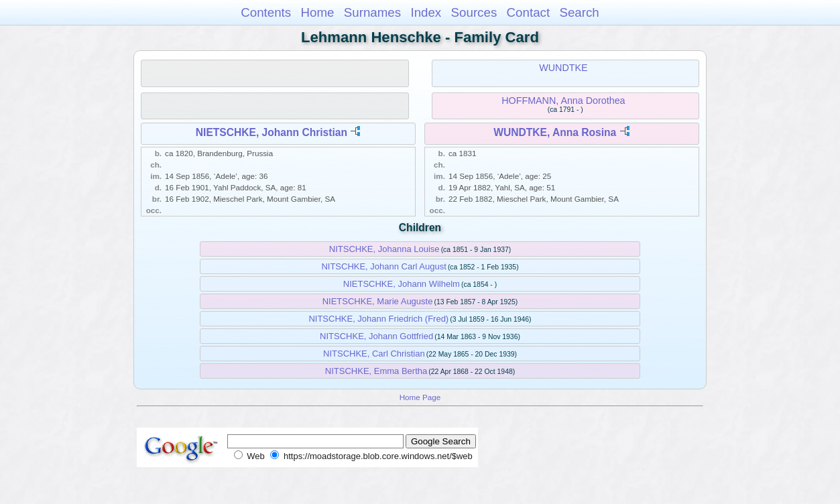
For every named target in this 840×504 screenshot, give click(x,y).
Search (579, 12)
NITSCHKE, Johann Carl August (383, 266)
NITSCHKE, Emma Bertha (376, 371)
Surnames (372, 12)
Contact (529, 12)
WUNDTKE (563, 68)
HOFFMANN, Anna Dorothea (563, 101)
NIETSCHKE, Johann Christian (272, 132)
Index (426, 12)
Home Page (420, 397)
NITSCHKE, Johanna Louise (384, 249)
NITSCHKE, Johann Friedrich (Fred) (378, 319)
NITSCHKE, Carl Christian (374, 354)
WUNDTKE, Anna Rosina (555, 132)
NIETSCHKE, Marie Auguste (378, 301)
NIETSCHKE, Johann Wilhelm (402, 284)
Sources (474, 12)
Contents (266, 12)
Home (317, 12)
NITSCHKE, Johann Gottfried (376, 336)
